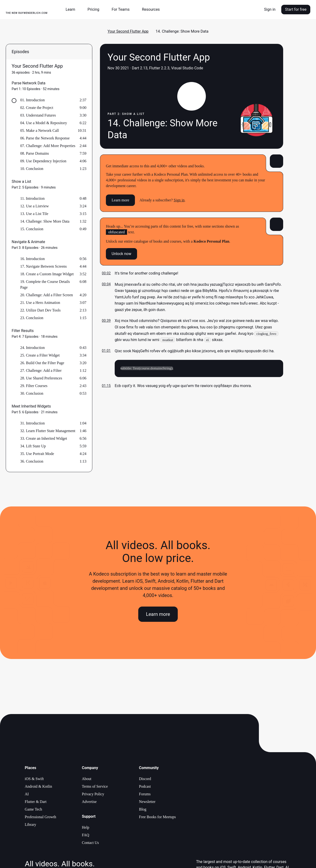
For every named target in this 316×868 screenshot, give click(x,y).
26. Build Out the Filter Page (42, 363)
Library (30, 825)
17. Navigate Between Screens (43, 266)
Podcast (145, 786)
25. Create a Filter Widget (40, 355)
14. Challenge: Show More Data (45, 221)
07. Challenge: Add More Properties (48, 146)
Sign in (270, 9)
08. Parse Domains (35, 153)
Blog (143, 809)
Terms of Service (95, 786)
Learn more (120, 200)
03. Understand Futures (38, 115)
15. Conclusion (32, 229)
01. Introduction (32, 100)
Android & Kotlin (38, 786)
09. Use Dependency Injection (43, 161)
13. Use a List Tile (34, 214)
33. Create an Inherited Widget (44, 438)
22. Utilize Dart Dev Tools (40, 310)
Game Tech (33, 809)
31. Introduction (32, 423)
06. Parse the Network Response (45, 138)
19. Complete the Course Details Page (45, 284)
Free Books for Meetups (157, 817)
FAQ (86, 835)
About (87, 779)
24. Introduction (32, 348)
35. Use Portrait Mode (37, 454)
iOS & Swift (34, 779)
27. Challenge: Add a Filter (41, 370)
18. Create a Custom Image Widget (47, 274)
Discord (145, 779)
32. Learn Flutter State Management (48, 431)
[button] (72, 10)
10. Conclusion (32, 169)
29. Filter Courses (34, 386)
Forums (145, 794)
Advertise (89, 802)
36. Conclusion (32, 461)
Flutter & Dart (36, 802)
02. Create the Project (37, 108)
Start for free (296, 9)
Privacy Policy (93, 794)
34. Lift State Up (33, 446)
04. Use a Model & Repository (44, 123)
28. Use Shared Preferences (41, 378)
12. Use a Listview (35, 206)
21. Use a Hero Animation (40, 303)
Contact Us (90, 843)
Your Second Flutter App (128, 31)
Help (86, 827)
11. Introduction (32, 198)
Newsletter (147, 802)
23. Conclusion (32, 318)
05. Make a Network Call (39, 130)
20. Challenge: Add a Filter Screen (47, 295)
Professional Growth (40, 817)
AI (27, 794)
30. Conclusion (32, 393)
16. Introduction (32, 259)
